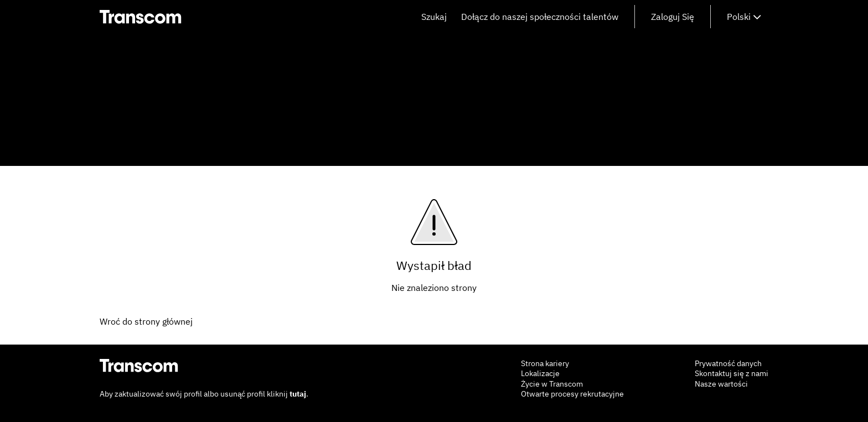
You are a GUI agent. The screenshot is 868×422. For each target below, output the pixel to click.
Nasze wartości (721, 384)
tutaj (298, 394)
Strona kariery (545, 363)
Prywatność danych (728, 363)
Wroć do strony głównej (146, 321)
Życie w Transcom (552, 384)
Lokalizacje (540, 373)
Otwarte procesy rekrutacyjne (572, 394)
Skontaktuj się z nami (732, 373)
